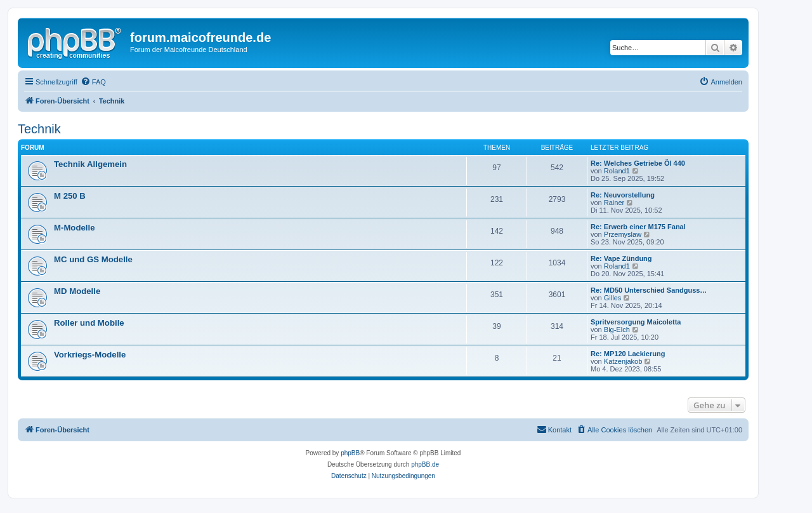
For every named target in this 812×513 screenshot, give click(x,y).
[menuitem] (93, 82)
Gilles (613, 298)
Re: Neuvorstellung (623, 195)
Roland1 (617, 171)
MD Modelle (77, 291)
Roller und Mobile (89, 323)
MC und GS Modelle (93, 259)
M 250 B (70, 196)
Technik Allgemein (90, 164)
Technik (39, 129)
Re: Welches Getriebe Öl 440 (638, 163)
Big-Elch (617, 330)
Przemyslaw (623, 234)
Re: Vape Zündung (621, 258)
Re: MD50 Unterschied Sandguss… (649, 290)
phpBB (350, 453)
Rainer (614, 203)
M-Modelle (74, 228)
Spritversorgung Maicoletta (636, 322)
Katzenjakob (623, 361)
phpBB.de (425, 464)
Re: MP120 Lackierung (628, 354)
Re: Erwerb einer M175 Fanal (638, 227)
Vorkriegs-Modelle (90, 355)
